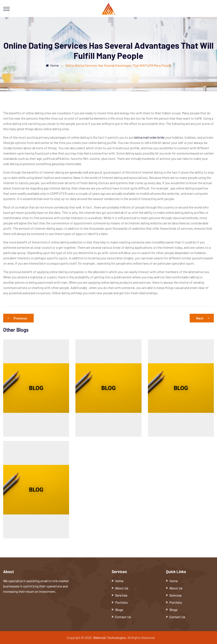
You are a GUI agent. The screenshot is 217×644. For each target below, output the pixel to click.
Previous (18, 318)
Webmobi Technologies (109, 638)
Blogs (119, 610)
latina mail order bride (149, 137)
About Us (122, 588)
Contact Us (123, 617)
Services (121, 595)
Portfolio (121, 602)
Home (52, 65)
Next (203, 318)
